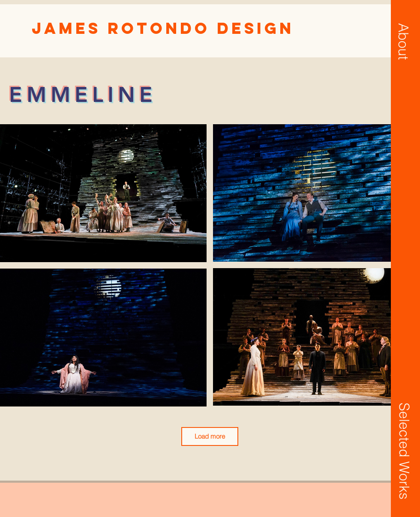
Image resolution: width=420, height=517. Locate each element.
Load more (210, 436)
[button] (403, 42)
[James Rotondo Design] (163, 28)
